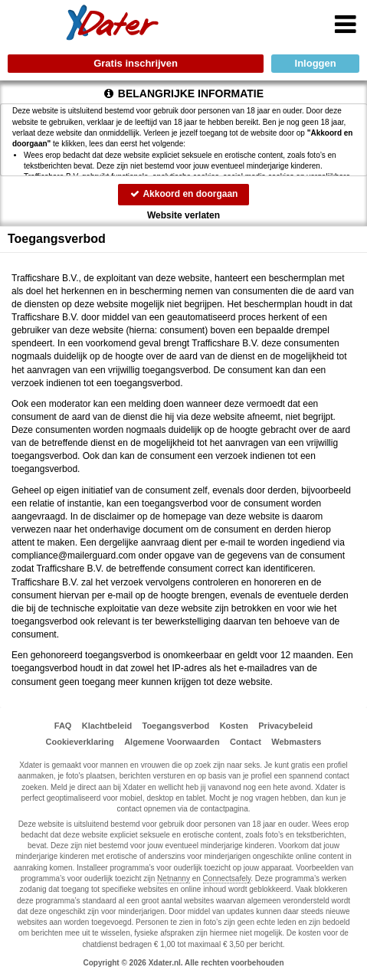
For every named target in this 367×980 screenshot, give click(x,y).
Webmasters (296, 742)
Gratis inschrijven (136, 63)
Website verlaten (183, 215)
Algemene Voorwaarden (172, 742)
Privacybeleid (285, 726)
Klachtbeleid (107, 726)
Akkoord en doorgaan (184, 194)
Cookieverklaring (80, 742)
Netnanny (174, 878)
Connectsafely (227, 878)
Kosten (234, 726)
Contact (246, 742)
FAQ (63, 726)
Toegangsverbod (176, 726)
